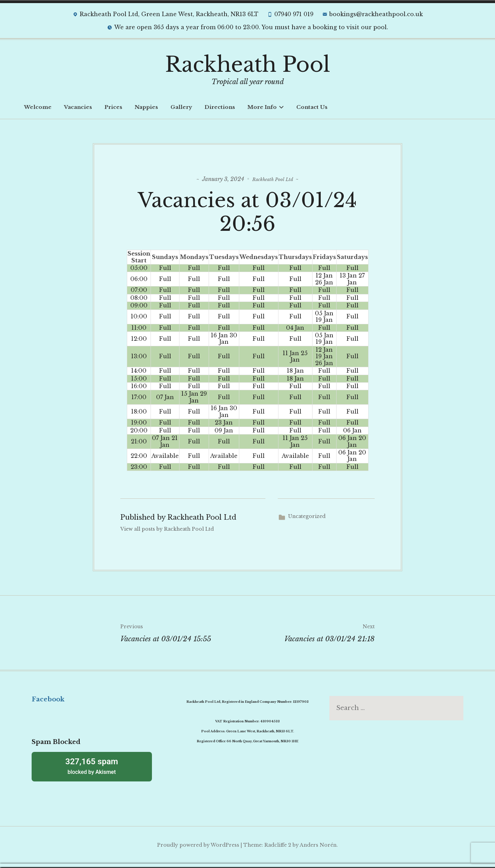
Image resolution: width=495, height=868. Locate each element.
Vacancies (78, 107)
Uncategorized (307, 518)
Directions (220, 107)
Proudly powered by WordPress (198, 846)
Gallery (181, 107)
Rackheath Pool (248, 65)
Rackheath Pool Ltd (273, 179)
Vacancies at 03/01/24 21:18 (311, 633)
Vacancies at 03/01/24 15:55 (184, 633)
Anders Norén (318, 846)
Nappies (146, 107)
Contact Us (312, 107)
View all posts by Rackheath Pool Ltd (167, 530)
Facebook (48, 700)
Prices (113, 107)
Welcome (38, 107)
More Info (266, 107)
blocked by (92, 767)
